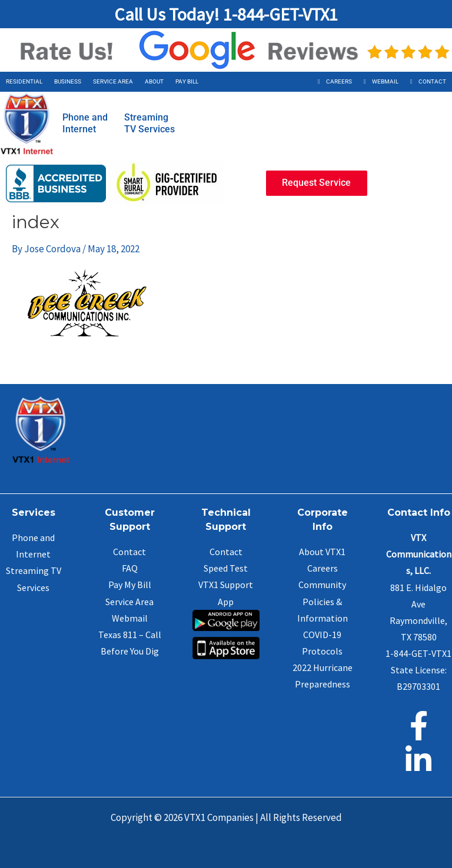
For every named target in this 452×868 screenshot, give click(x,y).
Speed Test (226, 568)
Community (322, 585)
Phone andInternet (85, 123)
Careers (339, 81)
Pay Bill (187, 81)
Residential (24, 81)
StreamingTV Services (149, 123)
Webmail (385, 81)
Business (68, 81)
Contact (432, 81)
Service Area (113, 81)
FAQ (130, 568)
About (154, 81)
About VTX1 (322, 552)
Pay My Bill (130, 585)
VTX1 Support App (226, 603)
